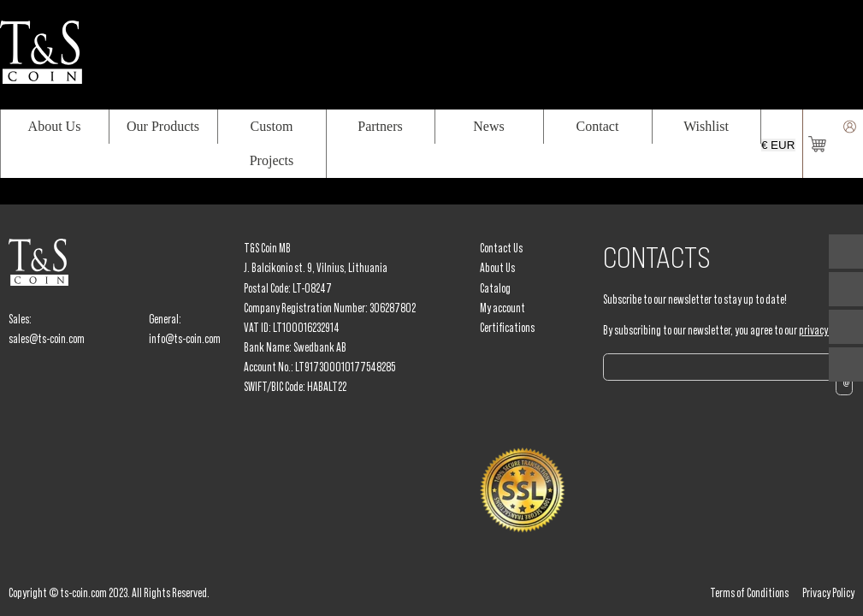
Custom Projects (272, 143)
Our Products (163, 126)
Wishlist (706, 126)
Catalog (495, 288)
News (488, 126)
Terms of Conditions (749, 593)
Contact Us (501, 248)
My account (502, 308)
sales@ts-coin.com (47, 339)
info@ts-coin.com (185, 339)
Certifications (507, 328)
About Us (55, 126)
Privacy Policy (828, 593)
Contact (598, 126)
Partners (380, 126)
